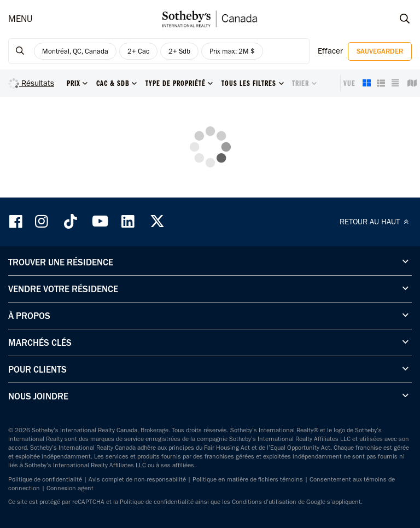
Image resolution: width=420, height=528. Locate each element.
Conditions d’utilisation (264, 502)
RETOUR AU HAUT (376, 222)
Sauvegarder (380, 51)
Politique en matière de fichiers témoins (248, 479)
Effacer (330, 51)
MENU (20, 19)
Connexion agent (70, 488)
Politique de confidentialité (45, 479)
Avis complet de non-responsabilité (137, 479)
